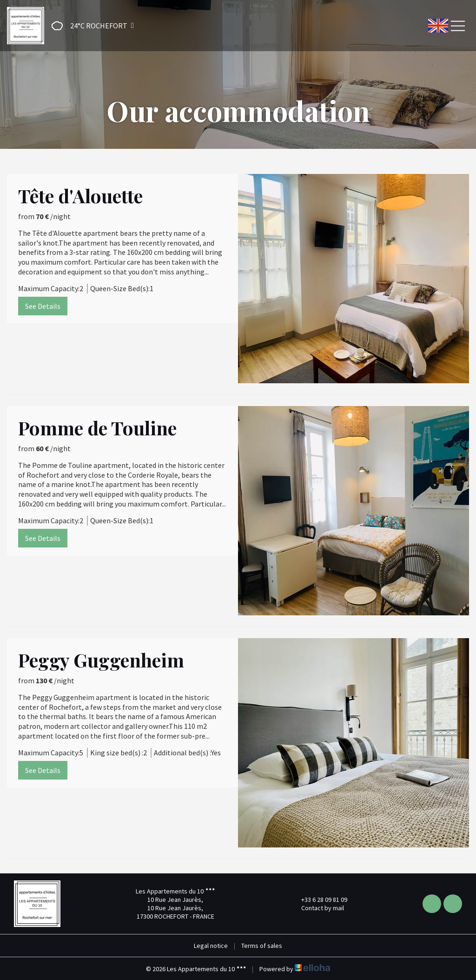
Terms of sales (262, 946)
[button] (90, 26)
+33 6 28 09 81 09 (319, 900)
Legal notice (211, 946)
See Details (43, 306)
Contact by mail (317, 908)
